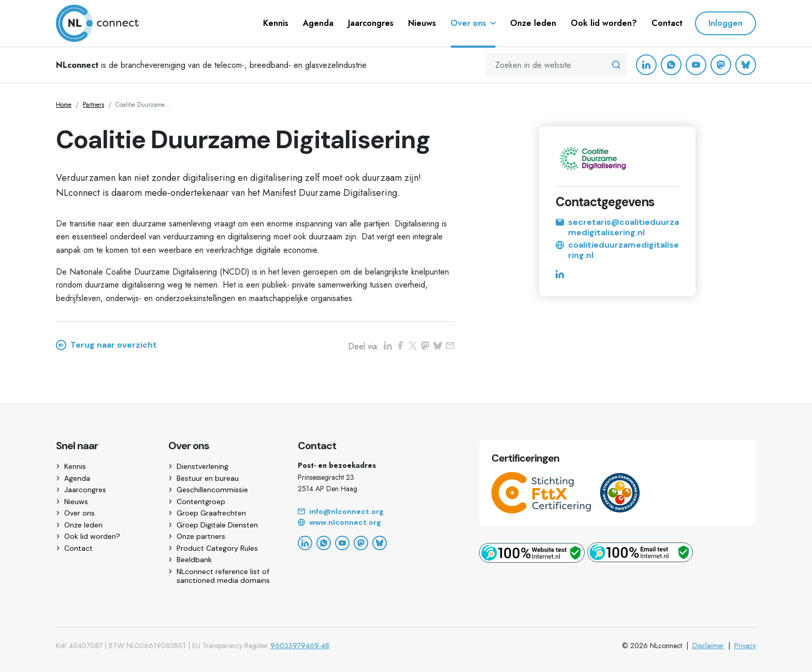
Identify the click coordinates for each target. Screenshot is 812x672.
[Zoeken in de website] (616, 65)
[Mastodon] (721, 65)
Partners (93, 105)
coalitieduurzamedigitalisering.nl (617, 250)
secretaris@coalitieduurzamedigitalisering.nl (617, 227)
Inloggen (726, 23)
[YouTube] (696, 65)
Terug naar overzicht (106, 345)
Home (64, 105)
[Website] (376, 523)
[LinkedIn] (646, 65)
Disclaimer (708, 646)
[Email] (376, 512)
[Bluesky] (746, 65)
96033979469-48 (300, 646)
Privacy (745, 646)
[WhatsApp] (671, 65)
